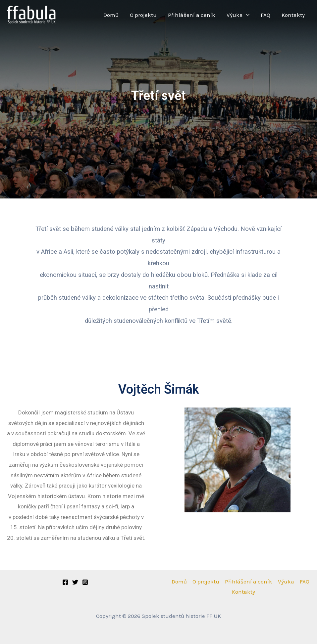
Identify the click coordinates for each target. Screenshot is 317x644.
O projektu (143, 15)
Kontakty (293, 15)
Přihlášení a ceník (192, 15)
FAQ (265, 15)
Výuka (238, 15)
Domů (111, 15)
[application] (246, 15)
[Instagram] (85, 582)
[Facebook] (65, 582)
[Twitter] (75, 582)
